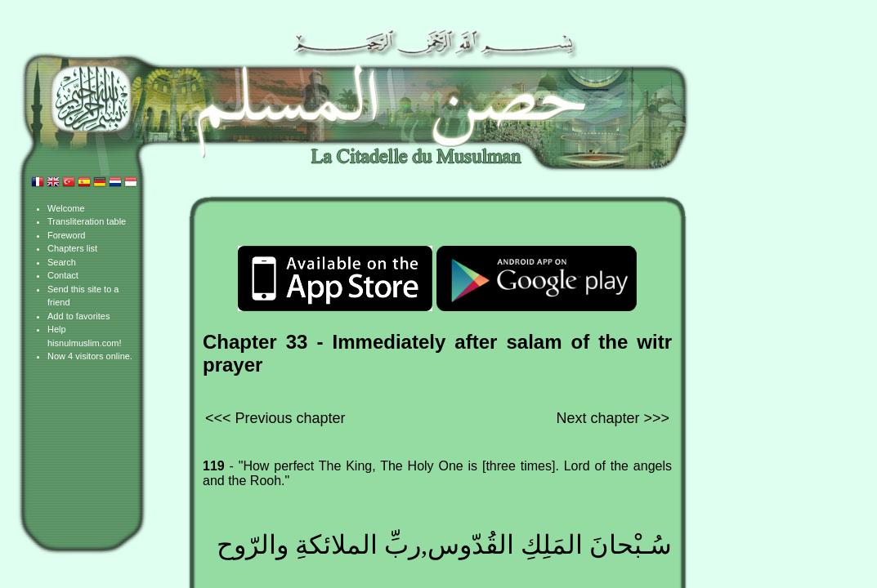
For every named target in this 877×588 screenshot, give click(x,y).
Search (62, 262)
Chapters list (72, 248)
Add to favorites (78, 316)
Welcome (66, 208)
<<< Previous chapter (275, 418)
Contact (63, 275)
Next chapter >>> (613, 418)
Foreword (66, 235)
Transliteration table (87, 221)
